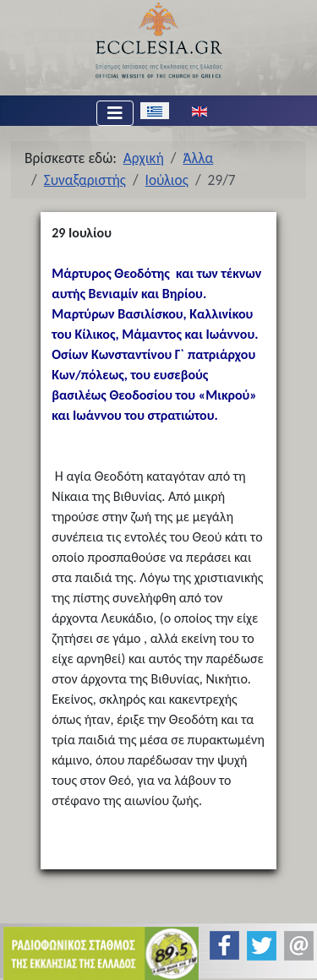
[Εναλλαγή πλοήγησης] (115, 113)
